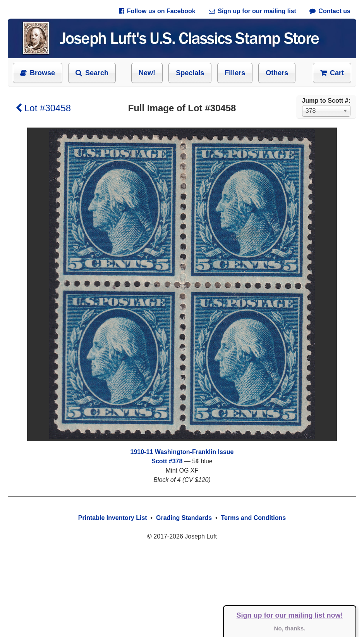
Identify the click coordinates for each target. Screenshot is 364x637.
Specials (190, 73)
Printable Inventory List (113, 518)
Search (92, 73)
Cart (332, 73)
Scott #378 (167, 461)
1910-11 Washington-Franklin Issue (182, 452)
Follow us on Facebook (157, 11)
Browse (38, 73)
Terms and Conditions (253, 518)
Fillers (235, 73)
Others (277, 73)
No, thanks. (290, 628)
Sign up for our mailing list (252, 11)
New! (147, 73)
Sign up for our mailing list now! (290, 615)
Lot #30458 (43, 108)
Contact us (330, 11)
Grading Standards (184, 518)
